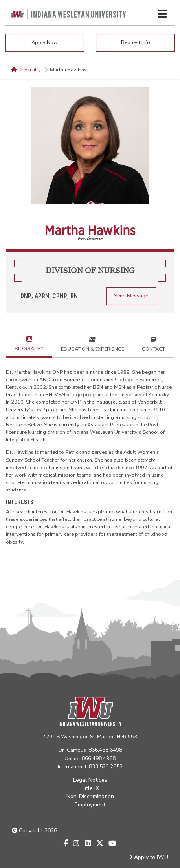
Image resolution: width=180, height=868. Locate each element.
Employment (90, 805)
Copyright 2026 (34, 831)
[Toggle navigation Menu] (162, 14)
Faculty (33, 70)
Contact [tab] (153, 343)
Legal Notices (90, 780)
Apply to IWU (148, 857)
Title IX (90, 788)
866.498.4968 (99, 758)
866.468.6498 (105, 750)
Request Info (136, 42)
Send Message (131, 296)
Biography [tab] (29, 343)
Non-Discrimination (90, 796)
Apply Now (45, 42)
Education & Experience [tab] (93, 343)
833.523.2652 (106, 767)
